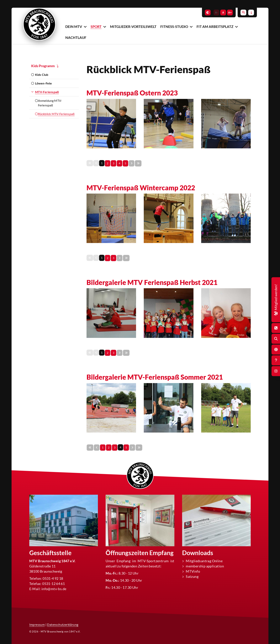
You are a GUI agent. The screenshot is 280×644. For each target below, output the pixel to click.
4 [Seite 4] (119, 163)
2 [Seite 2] (108, 163)
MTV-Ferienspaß (47, 92)
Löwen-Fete (44, 83)
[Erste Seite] (90, 448)
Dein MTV (74, 27)
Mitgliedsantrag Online (204, 561)
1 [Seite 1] (103, 447)
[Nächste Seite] (132, 163)
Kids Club (42, 75)
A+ (230, 13)
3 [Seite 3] (114, 163)
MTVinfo (193, 571)
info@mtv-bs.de (54, 589)
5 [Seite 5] (125, 163)
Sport (96, 27)
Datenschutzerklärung (63, 624)
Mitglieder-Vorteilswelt (133, 27)
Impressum (37, 624)
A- (217, 13)
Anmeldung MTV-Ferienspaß (50, 103)
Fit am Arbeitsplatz (215, 27)
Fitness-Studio (174, 27)
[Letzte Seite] (138, 163)
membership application (205, 566)
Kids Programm (43, 66)
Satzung (192, 576)
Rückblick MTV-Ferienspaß (56, 114)
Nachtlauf (76, 38)
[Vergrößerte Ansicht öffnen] (111, 124)
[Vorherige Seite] (97, 448)
